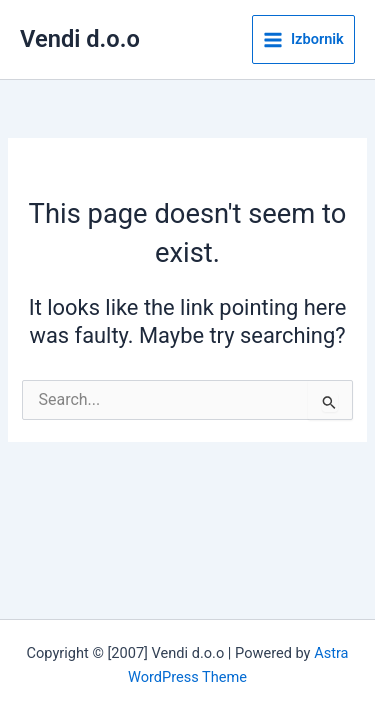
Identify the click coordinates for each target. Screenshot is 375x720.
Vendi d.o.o (80, 39)
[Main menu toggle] (303, 40)
